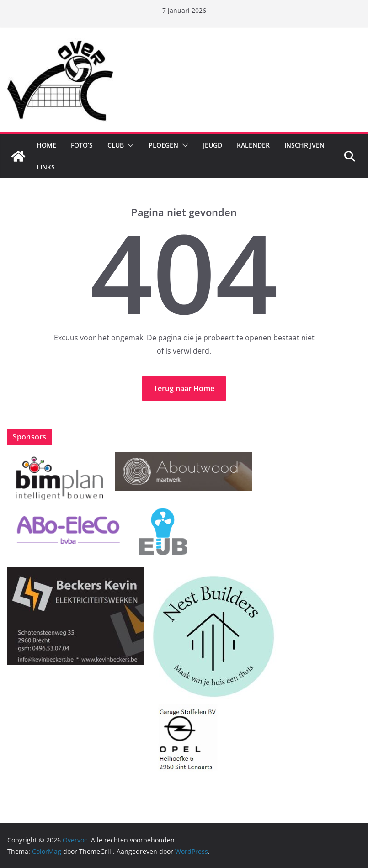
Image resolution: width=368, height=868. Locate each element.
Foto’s (82, 145)
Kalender (253, 145)
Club (116, 145)
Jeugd (213, 145)
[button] (129, 145)
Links (46, 167)
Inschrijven (304, 145)
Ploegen (163, 145)
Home (46, 145)
